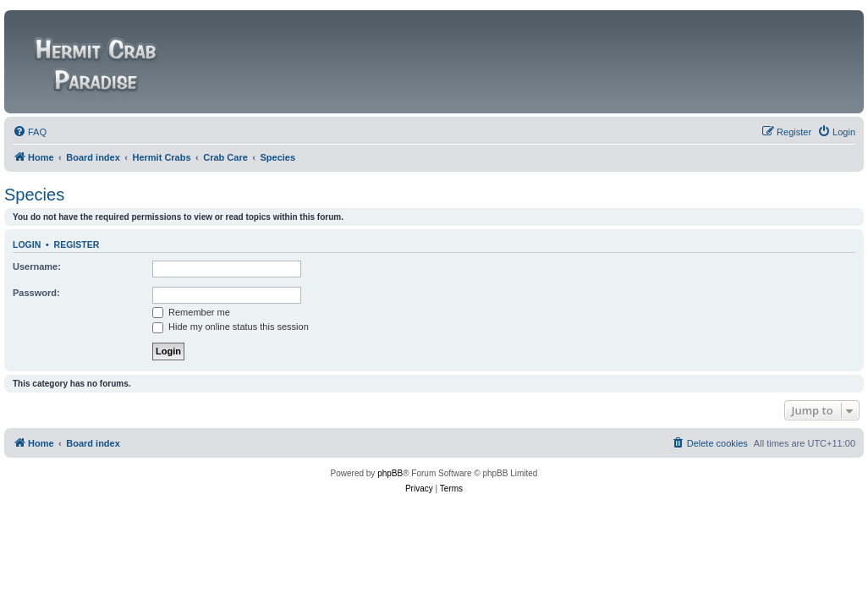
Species (34, 195)
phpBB (390, 473)
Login (27, 244)
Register (77, 244)
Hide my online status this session (231, 327)
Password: (36, 293)
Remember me (191, 312)
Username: (37, 266)
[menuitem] (30, 132)
